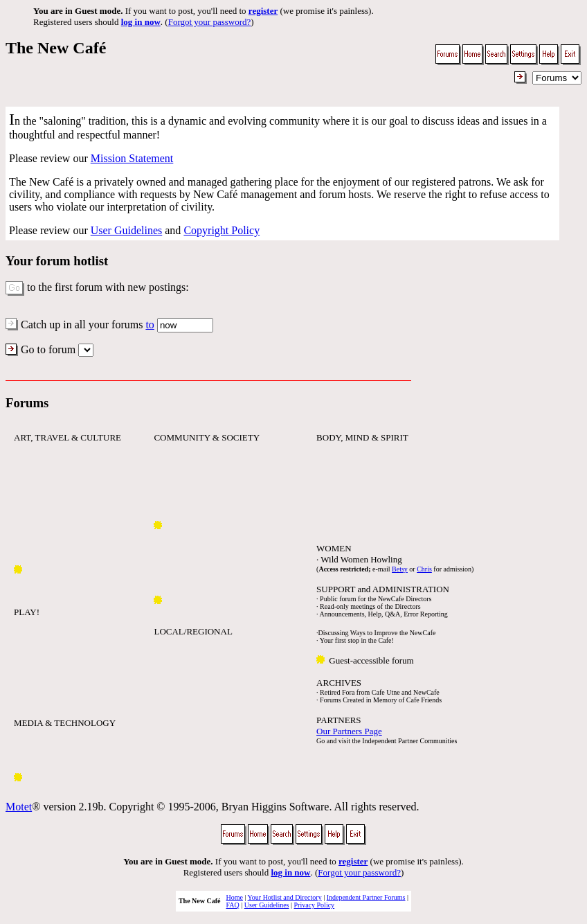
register (263, 11)
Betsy (400, 569)
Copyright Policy (222, 230)
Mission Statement (132, 158)
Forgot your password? (210, 22)
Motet (19, 807)
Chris (424, 569)
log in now (141, 22)
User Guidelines (127, 230)
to (150, 325)
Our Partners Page (349, 731)
